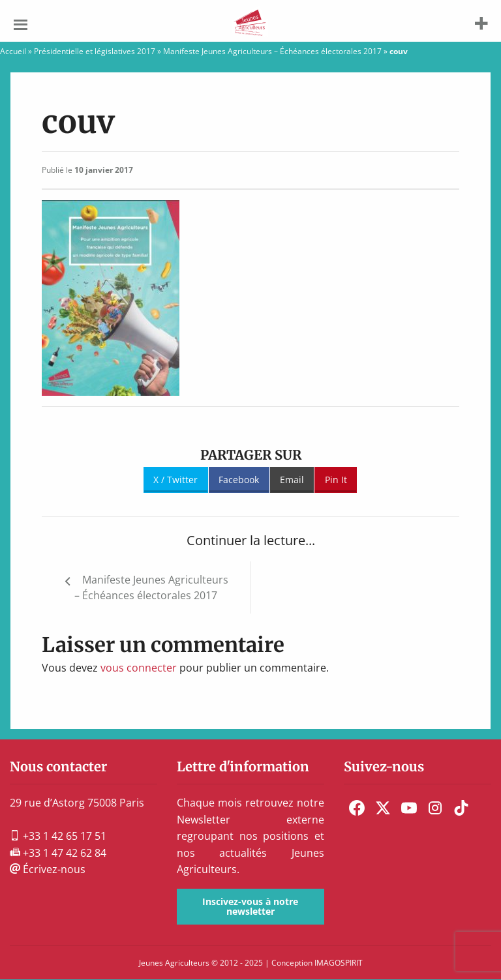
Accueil (13, 51)
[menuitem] (357, 808)
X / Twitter (175, 480)
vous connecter (139, 668)
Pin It (336, 480)
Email (292, 480)
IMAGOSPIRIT (339, 963)
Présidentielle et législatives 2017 (95, 51)
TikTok (461, 808)
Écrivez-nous (48, 869)
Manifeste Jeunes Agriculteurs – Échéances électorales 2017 (272, 51)
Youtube (409, 808)
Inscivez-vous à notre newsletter (250, 906)
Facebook (239, 480)
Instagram (435, 808)
